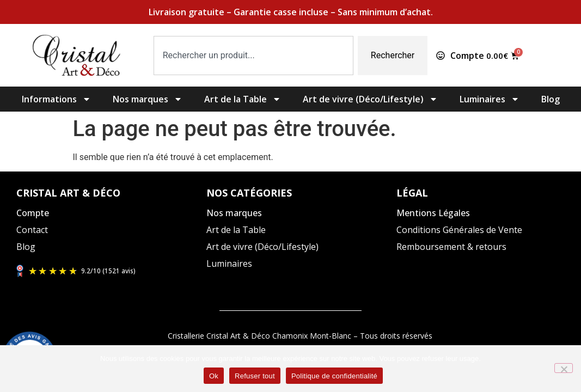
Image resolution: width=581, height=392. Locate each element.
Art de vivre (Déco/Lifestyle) (370, 99)
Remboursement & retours (451, 247)
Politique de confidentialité (334, 376)
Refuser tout (255, 376)
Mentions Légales (433, 213)
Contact (32, 230)
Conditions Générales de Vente (459, 230)
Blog (551, 99)
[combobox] (253, 56)
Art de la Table (243, 99)
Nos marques (148, 99)
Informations (56, 99)
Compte (33, 213)
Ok (214, 376)
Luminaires (490, 99)
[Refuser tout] (564, 368)
